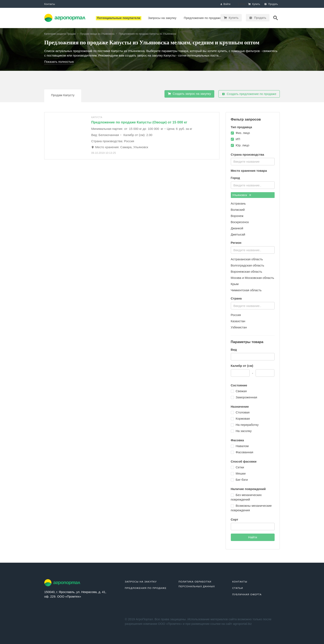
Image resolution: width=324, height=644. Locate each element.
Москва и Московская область (253, 278)
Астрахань (238, 203)
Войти (225, 4)
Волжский (238, 210)
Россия (236, 315)
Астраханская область (247, 259)
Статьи (238, 588)
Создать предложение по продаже (249, 94)
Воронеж (237, 216)
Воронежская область (247, 272)
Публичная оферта (247, 594)
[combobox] (253, 162)
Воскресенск (240, 222)
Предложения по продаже (146, 588)
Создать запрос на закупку (189, 94)
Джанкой (237, 228)
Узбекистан (239, 327)
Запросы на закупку (141, 582)
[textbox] (252, 161)
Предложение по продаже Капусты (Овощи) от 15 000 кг (139, 122)
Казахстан (238, 321)
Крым (235, 284)
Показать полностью (59, 62)
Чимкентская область (246, 290)
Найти (253, 537)
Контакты (50, 4)
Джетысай (238, 234)
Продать (258, 18)
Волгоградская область (248, 265)
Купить (231, 18)
